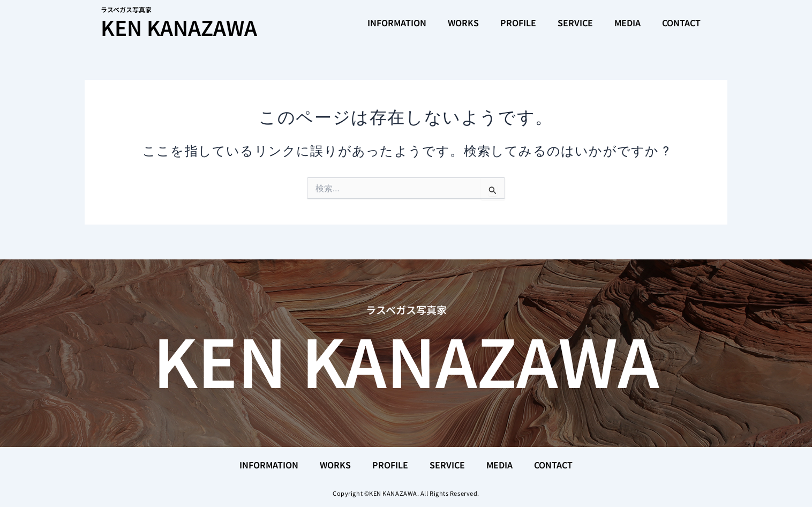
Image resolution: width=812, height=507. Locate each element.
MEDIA (627, 23)
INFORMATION (397, 23)
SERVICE (575, 23)
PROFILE (518, 23)
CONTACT (681, 23)
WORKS (463, 23)
